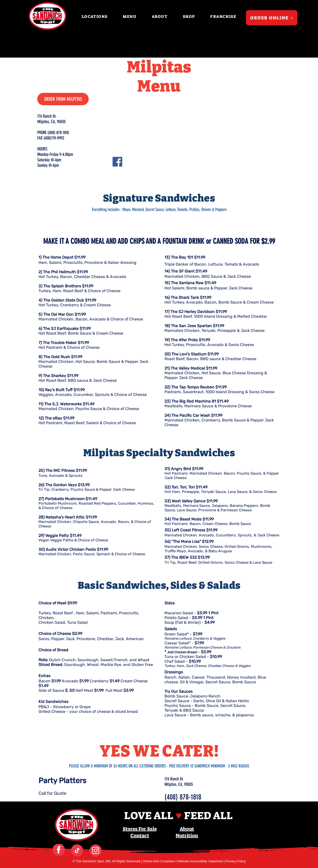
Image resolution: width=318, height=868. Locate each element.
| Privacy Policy (235, 861)
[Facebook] (117, 162)
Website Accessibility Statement (201, 861)
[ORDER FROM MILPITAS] (63, 99)
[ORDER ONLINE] (272, 18)
